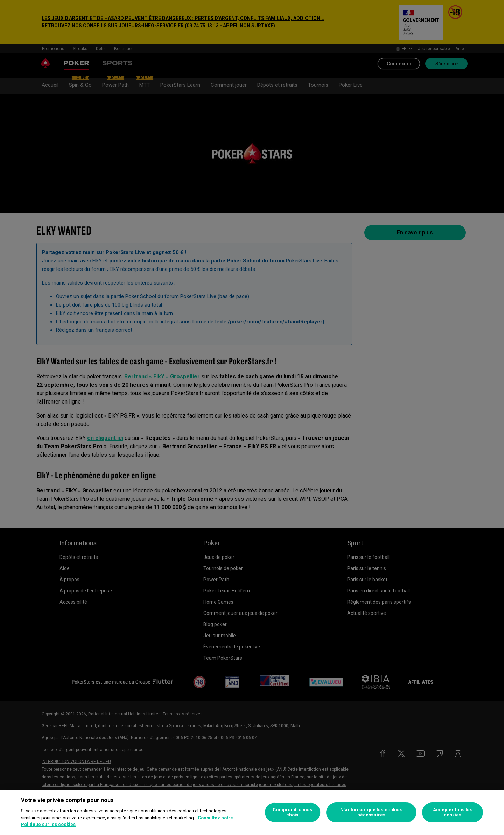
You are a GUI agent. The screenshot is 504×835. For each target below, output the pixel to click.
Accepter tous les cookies (453, 812)
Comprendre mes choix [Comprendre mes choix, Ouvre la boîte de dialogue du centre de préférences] (292, 812)
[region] (252, 812)
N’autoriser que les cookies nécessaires (371, 812)
